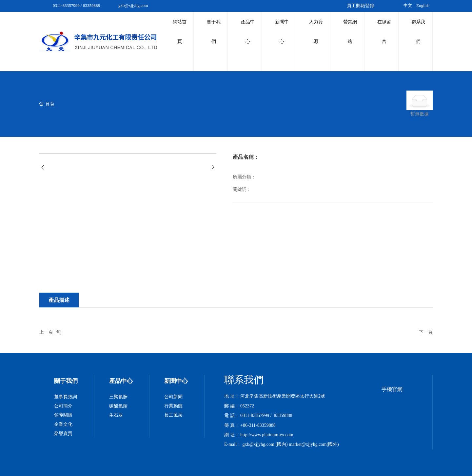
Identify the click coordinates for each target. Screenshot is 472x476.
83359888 (91, 5)
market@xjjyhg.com (308, 418)
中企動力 (322, 459)
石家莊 (339, 459)
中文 (408, 5)
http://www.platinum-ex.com (267, 409)
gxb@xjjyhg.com (133, 5)
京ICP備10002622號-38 (386, 459)
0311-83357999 (66, 5)
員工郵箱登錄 (361, 6)
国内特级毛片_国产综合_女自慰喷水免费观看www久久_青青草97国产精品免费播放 (84, 472)
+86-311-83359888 (258, 399)
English (423, 5)
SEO (353, 459)
